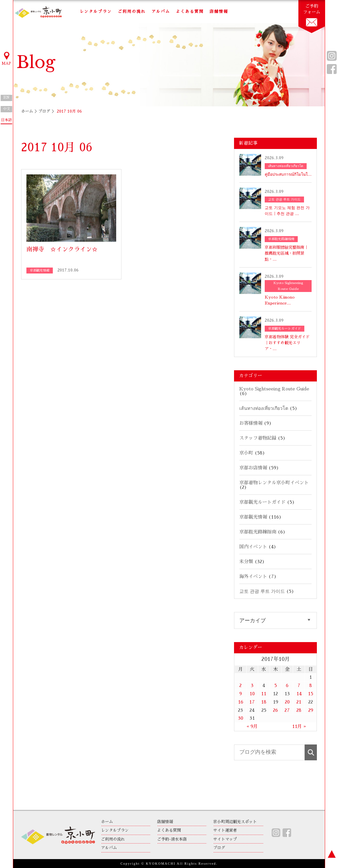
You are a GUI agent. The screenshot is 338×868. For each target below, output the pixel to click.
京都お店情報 (253, 468)
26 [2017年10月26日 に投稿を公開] (275, 710)
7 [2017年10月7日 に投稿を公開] (299, 685)
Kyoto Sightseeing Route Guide (274, 389)
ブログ (44, 111)
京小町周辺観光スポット (235, 822)
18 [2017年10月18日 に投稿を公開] (264, 702)
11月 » (299, 726)
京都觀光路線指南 (258, 532)
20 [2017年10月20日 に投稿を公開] (287, 702)
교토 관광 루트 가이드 (262, 591)
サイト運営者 (225, 830)
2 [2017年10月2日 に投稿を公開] (240, 685)
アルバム (161, 12)
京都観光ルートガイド (262, 502)
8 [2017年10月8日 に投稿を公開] (311, 685)
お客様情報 (251, 423)
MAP (7, 58)
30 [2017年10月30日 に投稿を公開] (241, 718)
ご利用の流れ (132, 12)
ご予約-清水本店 (172, 839)
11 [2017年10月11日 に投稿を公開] (264, 694)
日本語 (6, 120)
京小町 (246, 453)
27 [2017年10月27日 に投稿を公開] (287, 710)
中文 (7, 109)
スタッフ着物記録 (258, 438)
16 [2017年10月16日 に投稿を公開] (241, 702)
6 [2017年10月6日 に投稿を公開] (287, 685)
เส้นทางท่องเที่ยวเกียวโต (264, 408)
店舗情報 (219, 12)
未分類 (246, 561)
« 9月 (252, 726)
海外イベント (253, 576)
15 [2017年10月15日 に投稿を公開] (311, 694)
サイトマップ (225, 839)
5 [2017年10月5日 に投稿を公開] (276, 685)
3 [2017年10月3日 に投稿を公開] (252, 685)
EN (6, 98)
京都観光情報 (253, 517)
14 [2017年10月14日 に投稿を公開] (299, 694)
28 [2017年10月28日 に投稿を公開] (299, 710)
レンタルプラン (96, 12)
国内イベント (253, 547)
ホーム (27, 111)
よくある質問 (190, 12)
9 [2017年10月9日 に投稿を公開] (241, 694)
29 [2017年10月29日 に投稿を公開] (311, 710)
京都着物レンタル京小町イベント (274, 483)
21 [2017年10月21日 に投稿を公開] (299, 702)
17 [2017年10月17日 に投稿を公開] (252, 702)
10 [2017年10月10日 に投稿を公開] (252, 694)
